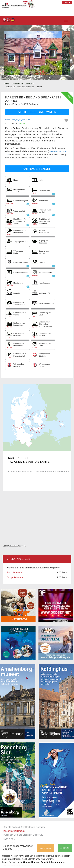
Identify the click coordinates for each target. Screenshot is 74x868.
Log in (67, 2)
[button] (7, 53)
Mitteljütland (17, 84)
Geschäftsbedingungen (53, 862)
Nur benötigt (45, 848)
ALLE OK (65, 848)
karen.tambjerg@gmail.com (18, 119)
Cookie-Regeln (31, 862)
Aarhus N (30, 84)
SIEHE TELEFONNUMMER (37, 112)
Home (6, 84)
